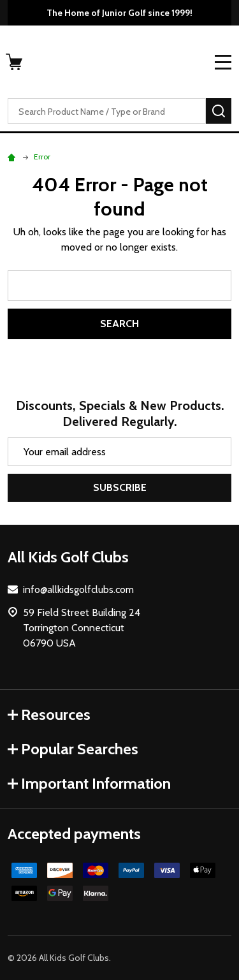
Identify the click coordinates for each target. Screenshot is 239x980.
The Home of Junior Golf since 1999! (119, 13)
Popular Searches (73, 749)
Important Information (89, 783)
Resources (49, 714)
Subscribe (120, 487)
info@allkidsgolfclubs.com (78, 589)
